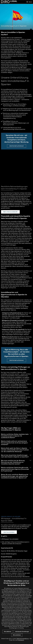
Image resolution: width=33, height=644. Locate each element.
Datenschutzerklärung (23, 639)
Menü (29, 2)
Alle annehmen (17, 635)
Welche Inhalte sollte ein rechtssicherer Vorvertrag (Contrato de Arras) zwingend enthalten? (14, 413)
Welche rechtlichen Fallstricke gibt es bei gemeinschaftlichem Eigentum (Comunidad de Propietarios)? (15, 440)
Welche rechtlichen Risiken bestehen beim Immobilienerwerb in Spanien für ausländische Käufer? (15, 406)
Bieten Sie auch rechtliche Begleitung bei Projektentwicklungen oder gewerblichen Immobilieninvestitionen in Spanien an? (15, 447)
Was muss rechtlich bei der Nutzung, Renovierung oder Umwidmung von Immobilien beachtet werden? (13, 433)
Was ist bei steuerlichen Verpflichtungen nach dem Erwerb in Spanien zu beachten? (15, 426)
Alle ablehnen (8, 632)
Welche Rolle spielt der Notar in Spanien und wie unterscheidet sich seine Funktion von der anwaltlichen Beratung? (15, 420)
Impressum (21, 640)
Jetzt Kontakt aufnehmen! (17, 146)
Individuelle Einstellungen (22, 632)
